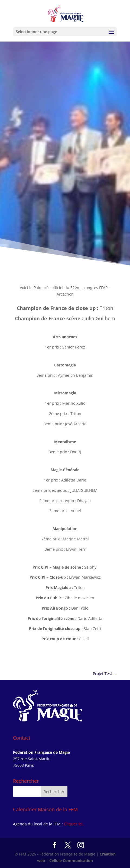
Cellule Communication (71, 861)
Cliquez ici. (74, 824)
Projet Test (105, 674)
